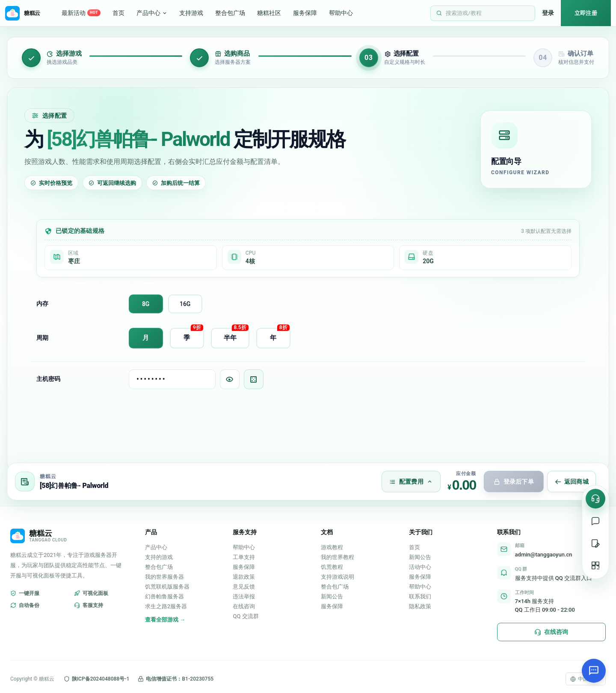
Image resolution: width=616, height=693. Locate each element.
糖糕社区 (269, 13)
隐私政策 (420, 606)
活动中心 (420, 567)
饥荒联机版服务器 (167, 587)
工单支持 (244, 557)
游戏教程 (332, 547)
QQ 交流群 (246, 616)
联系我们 (420, 596)
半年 (236, 335)
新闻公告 (332, 596)
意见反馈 (244, 587)
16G (185, 304)
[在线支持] (595, 521)
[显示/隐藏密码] (230, 379)
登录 (548, 13)
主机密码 (48, 379)
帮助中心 (341, 13)
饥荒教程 (332, 567)
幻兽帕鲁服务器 (164, 596)
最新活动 (81, 13)
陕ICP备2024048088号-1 (97, 679)
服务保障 (305, 13)
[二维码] (595, 565)
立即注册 (586, 13)
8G (146, 304)
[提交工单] (595, 543)
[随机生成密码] (254, 379)
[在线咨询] (595, 499)
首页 (118, 13)
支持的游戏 (159, 557)
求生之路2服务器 (166, 606)
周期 (42, 338)
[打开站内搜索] (483, 13)
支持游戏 (191, 13)
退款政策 (244, 577)
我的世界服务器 (164, 577)
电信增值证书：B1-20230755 (176, 679)
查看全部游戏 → (165, 620)
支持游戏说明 (338, 577)
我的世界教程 (338, 557)
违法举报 (244, 596)
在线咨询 (244, 606)
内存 (42, 303)
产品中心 (152, 13)
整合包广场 (230, 13)
